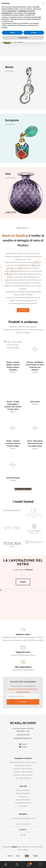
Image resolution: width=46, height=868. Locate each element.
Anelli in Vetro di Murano (23, 766)
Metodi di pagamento (23, 793)
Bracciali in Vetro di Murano (23, 769)
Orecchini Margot (13, 488)
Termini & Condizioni (23, 800)
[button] (43, 3)
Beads (9, 68)
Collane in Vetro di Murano (23, 772)
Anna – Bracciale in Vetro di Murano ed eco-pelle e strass (35, 454)
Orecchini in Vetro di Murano (23, 775)
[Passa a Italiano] (23, 744)
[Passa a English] (23, 747)
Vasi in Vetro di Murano (23, 778)
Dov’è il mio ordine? (23, 790)
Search (17, 865)
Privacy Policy (23, 806)
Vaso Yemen (35, 412)
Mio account (6, 865)
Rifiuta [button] (12, 33)
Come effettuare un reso (23, 803)
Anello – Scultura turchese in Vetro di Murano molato (13, 454)
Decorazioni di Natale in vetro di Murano (23, 762)
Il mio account (23, 797)
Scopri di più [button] (23, 38)
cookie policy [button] (32, 13)
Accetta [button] (34, 33)
